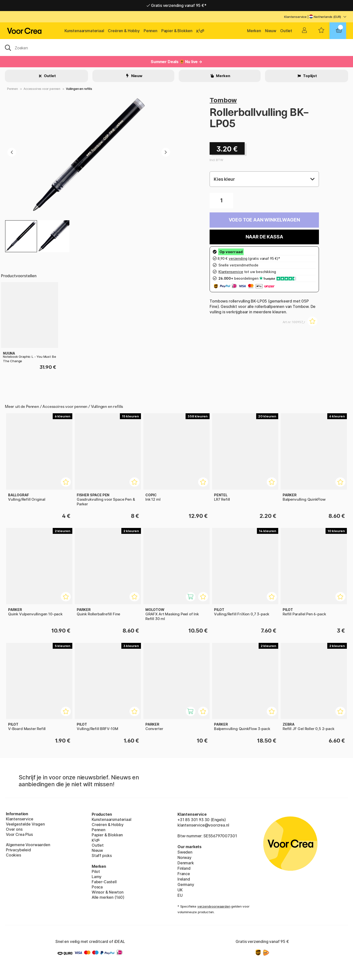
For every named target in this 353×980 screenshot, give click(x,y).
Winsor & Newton (107, 892)
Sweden (185, 852)
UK (180, 890)
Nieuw (271, 31)
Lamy (97, 877)
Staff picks (102, 856)
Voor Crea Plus (19, 834)
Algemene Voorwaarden (28, 845)
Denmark (186, 863)
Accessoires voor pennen (42, 89)
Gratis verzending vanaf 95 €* (176, 5)
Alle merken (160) (108, 897)
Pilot (96, 871)
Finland (184, 868)
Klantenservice (295, 17)
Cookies (13, 855)
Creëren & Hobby (124, 31)
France (184, 874)
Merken (254, 31)
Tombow (223, 100)
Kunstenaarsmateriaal (84, 31)
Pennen (151, 31)
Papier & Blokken (177, 31)
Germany (186, 884)
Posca (97, 887)
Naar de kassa (264, 237)
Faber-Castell (104, 882)
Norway (184, 857)
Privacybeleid (18, 850)
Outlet (286, 31)
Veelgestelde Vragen (25, 824)
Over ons (14, 829)
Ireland (184, 879)
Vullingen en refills (79, 89)
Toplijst (309, 76)
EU (180, 895)
